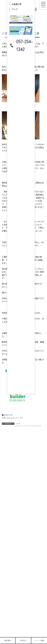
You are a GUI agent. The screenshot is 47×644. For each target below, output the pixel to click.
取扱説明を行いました (28, 549)
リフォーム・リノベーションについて (28, 426)
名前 (5, 476)
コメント (7, 447)
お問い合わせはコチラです (12, 418)
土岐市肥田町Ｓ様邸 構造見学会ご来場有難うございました (32, 539)
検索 (38, 566)
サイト (5, 499)
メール (6, 488)
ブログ (18, 424)
